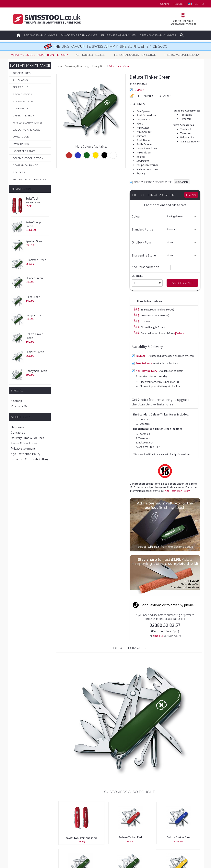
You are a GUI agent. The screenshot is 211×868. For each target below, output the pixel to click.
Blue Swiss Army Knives (118, 35)
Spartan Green (35, 241)
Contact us (18, 433)
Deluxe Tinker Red (130, 635)
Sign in (164, 4)
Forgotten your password (156, 801)
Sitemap (16, 401)
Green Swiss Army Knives (158, 35)
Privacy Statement (151, 836)
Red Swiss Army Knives (41, 35)
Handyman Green (36, 371)
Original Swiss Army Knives (29, 801)
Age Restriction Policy (26, 454)
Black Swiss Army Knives (79, 35)
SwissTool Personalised (34, 200)
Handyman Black (78, 730)
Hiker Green (33, 297)
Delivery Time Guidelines (27, 438)
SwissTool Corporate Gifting (30, 459)
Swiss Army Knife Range (77, 66)
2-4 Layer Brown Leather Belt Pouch (129, 731)
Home (60, 66)
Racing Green (99, 66)
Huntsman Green (36, 260)
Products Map (20, 406)
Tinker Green (181, 729)
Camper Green (34, 315)
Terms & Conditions (24, 443)
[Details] (107, 208)
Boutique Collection (25, 810)
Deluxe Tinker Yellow (178, 683)
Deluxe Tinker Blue (178, 635)
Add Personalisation (151, 267)
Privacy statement (23, 448)
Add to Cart (182, 283)
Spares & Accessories (26, 836)
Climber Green (34, 278)
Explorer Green (35, 352)
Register (179, 4)
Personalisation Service (27, 819)
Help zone (18, 427)
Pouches (17, 827)
